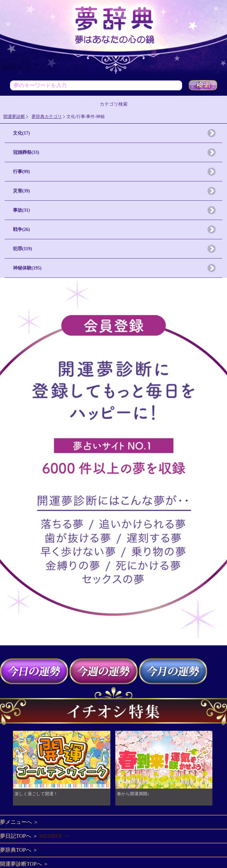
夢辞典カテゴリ (47, 117)
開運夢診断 (14, 117)
